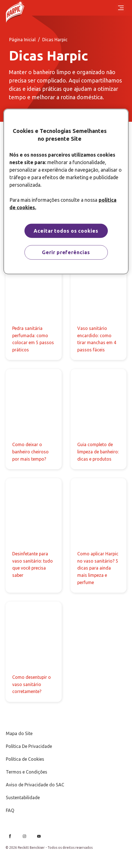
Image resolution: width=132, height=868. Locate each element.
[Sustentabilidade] (23, 798)
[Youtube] (39, 836)
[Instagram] (24, 836)
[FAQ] (10, 810)
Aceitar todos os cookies (66, 231)
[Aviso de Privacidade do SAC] (35, 785)
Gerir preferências (66, 252)
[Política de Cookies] (25, 759)
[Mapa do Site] (19, 733)
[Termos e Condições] (27, 772)
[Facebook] (10, 836)
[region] (66, 191)
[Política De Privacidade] (29, 746)
